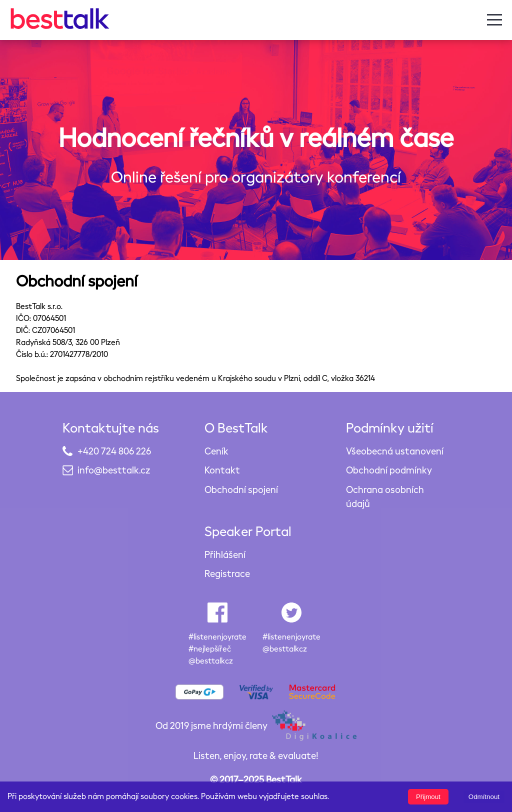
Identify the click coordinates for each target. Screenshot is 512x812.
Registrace (227, 573)
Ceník (216, 451)
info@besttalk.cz (114, 470)
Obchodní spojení (241, 489)
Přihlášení (225, 554)
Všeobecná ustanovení (395, 451)
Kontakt (222, 470)
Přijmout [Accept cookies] (428, 797)
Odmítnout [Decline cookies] (484, 797)
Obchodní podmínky (389, 470)
